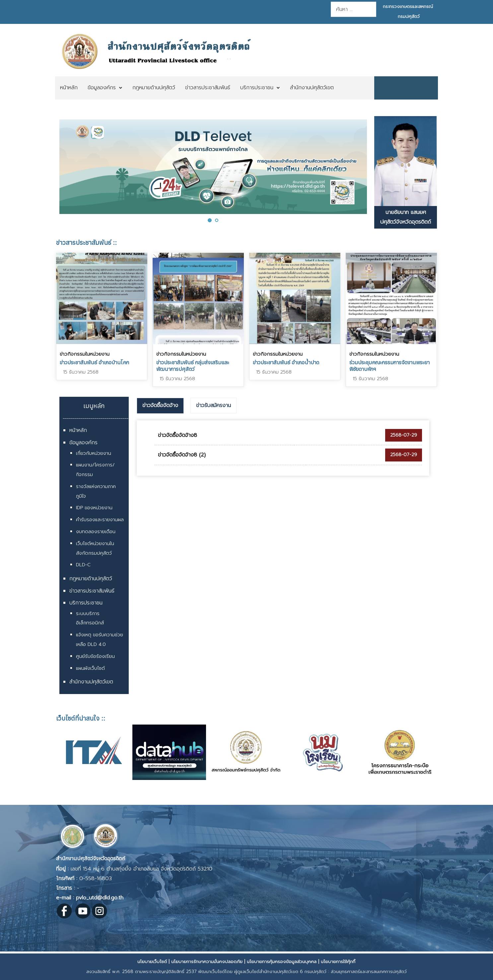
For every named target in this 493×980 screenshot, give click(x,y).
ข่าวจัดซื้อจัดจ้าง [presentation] (160, 405)
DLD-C (83, 565)
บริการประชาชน (86, 603)
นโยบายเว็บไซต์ (152, 962)
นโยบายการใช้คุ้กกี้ (338, 962)
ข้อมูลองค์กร (83, 443)
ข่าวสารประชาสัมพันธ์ (92, 591)
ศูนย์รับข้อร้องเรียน (95, 656)
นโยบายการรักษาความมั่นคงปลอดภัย (207, 962)
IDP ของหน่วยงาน (94, 508)
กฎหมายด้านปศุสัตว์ (91, 579)
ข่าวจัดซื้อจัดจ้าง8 (177, 435)
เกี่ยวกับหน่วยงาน (94, 453)
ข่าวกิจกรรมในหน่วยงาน (85, 354)
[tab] (160, 406)
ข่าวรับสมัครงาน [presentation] (213, 405)
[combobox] (353, 9)
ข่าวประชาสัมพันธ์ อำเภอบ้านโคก (94, 362)
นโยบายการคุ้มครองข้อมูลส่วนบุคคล (282, 962)
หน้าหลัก (78, 430)
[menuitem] (69, 88)
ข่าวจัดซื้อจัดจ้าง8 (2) (182, 455)
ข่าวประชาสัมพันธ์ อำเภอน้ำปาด (286, 362)
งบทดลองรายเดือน (96, 532)
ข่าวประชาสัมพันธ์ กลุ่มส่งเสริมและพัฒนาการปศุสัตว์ (193, 366)
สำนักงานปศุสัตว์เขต (91, 682)
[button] (210, 220)
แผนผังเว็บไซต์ (90, 668)
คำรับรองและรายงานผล (100, 520)
